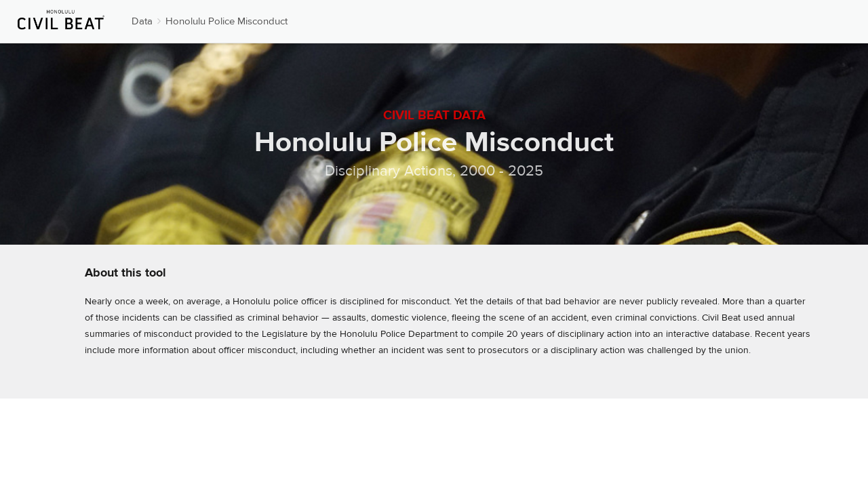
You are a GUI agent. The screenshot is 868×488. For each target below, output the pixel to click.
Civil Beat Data (434, 115)
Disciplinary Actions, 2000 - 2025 (434, 171)
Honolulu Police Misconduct (226, 21)
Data (142, 21)
